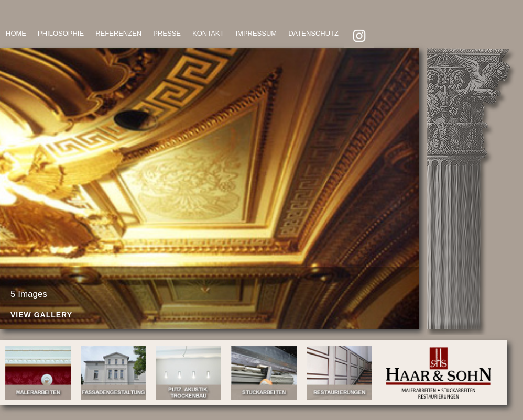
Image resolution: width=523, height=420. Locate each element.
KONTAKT (208, 33)
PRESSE (167, 33)
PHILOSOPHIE (61, 33)
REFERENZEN (118, 33)
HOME (16, 33)
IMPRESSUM (256, 33)
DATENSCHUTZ (313, 33)
